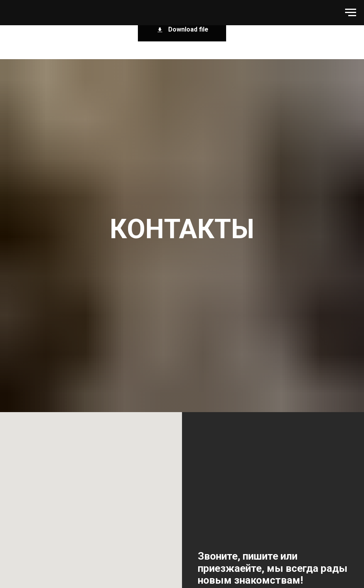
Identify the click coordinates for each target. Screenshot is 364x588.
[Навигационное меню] (351, 13)
